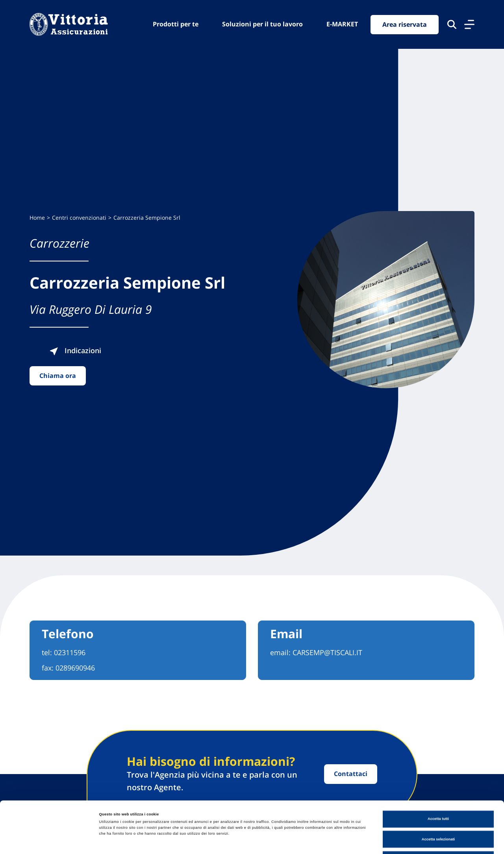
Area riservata (405, 24)
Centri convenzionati (79, 218)
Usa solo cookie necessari (438, 811)
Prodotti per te (176, 24)
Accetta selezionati (438, 791)
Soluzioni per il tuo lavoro (262, 24)
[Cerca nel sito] (452, 24)
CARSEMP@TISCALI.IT (327, 652)
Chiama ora (58, 376)
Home (37, 218)
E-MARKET (342, 24)
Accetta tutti (438, 771)
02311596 (70, 652)
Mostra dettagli (328, 841)
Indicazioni (75, 350)
